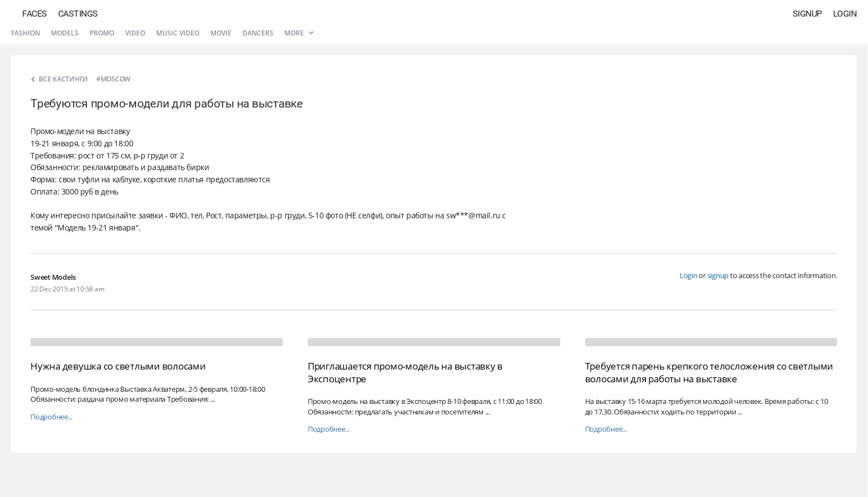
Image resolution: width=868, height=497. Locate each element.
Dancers (258, 33)
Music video (178, 33)
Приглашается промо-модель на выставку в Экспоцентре (405, 372)
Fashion (25, 33)
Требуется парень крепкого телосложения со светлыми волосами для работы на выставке (709, 372)
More (299, 33)
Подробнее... (51, 417)
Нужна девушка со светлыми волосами (118, 366)
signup (718, 275)
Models (65, 33)
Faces (35, 14)
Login (845, 14)
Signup (807, 14)
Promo (102, 33)
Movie (221, 33)
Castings (78, 14)
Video (135, 33)
